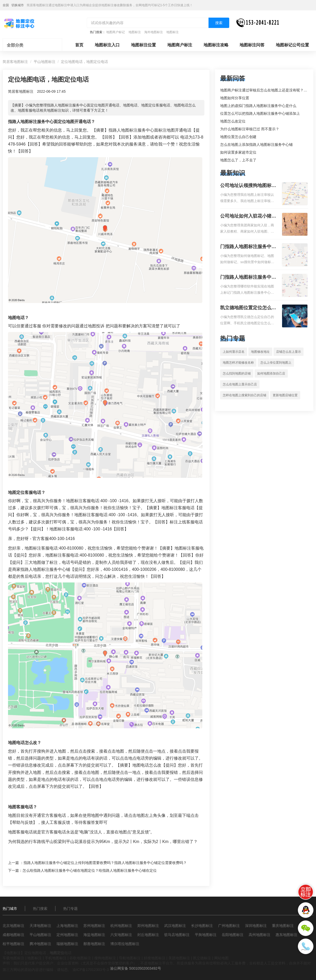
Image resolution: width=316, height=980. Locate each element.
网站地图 (221, 958)
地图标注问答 (252, 45)
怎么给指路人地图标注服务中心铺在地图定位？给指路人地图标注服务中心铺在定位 (90, 870)
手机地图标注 (56, 958)
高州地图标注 (260, 935)
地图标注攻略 (216, 45)
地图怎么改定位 (233, 121)
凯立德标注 (202, 958)
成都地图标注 (13, 935)
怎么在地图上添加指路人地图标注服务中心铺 (256, 145)
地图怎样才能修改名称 (238, 363)
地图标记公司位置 (292, 45)
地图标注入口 (107, 45)
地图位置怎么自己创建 (238, 137)
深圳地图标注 (256, 926)
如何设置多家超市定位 (238, 152)
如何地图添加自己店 (271, 373)
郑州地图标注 (148, 926)
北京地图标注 (13, 926)
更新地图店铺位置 (285, 395)
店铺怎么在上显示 (289, 352)
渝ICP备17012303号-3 (91, 970)
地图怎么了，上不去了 (238, 160)
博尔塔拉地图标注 (125, 944)
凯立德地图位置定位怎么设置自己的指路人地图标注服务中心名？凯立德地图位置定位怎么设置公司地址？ (248, 308)
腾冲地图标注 (40, 944)
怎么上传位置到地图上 (276, 363)
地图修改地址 (260, 352)
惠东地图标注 (286, 935)
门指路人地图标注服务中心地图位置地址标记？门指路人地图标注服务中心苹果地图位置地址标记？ (248, 278)
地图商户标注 (180, 45)
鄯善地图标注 (94, 944)
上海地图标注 (67, 926)
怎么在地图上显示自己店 (240, 384)
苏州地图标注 (94, 926)
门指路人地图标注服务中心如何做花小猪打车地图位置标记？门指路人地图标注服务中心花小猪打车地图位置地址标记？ (248, 247)
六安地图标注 (121, 935)
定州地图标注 (67, 935)
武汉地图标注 (175, 926)
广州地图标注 (229, 926)
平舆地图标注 (206, 935)
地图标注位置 (143, 45)
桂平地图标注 (13, 944)
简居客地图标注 (15, 62)
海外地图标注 (154, 32)
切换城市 (18, 5)
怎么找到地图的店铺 (237, 373)
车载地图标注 (13, 958)
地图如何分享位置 (235, 98)
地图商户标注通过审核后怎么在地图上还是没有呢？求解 (265, 90)
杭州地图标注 (121, 926)
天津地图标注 (40, 926)
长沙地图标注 (202, 926)
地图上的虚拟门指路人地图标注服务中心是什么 (258, 106)
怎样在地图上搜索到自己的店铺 (245, 395)
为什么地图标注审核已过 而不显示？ (250, 129)
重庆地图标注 (283, 926)
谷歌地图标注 (80, 958)
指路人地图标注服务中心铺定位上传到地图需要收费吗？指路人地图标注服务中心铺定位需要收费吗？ (105, 863)
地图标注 (135, 32)
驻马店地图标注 (177, 935)
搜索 (219, 23)
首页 (79, 45)
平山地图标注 (45, 62)
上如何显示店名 (234, 352)
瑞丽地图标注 (67, 944)
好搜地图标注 (155, 958)
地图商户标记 (116, 32)
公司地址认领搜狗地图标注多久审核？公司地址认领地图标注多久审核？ (248, 186)
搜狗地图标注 (105, 958)
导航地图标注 (130, 958)
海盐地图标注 (94, 935)
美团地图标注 (179, 958)
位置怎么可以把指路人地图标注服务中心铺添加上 (260, 113)
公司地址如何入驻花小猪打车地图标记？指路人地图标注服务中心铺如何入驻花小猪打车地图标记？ (248, 217)
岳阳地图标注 (233, 935)
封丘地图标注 (148, 935)
